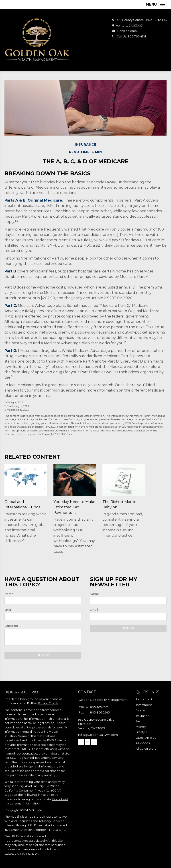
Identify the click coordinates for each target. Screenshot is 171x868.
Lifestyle (141, 732)
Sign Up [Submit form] (128, 628)
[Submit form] (43, 655)
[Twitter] (87, 742)
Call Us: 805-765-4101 (131, 36)
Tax (138, 721)
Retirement (144, 699)
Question (11, 626)
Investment (144, 705)
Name (9, 594)
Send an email (128, 31)
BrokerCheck (48, 703)
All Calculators (146, 748)
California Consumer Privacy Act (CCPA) (33, 790)
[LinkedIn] (94, 742)
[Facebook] (81, 742)
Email (8, 610)
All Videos (143, 743)
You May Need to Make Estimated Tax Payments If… (74, 507)
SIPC (62, 830)
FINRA (51, 830)
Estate (140, 710)
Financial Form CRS (24, 692)
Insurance (142, 716)
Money (141, 727)
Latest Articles (146, 738)
